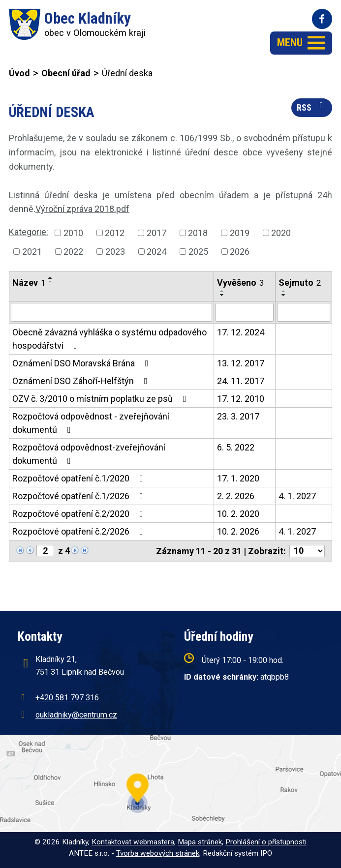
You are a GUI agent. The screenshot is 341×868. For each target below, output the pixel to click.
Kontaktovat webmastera (133, 842)
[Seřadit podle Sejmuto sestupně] (284, 295)
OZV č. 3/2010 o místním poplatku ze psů (101, 399)
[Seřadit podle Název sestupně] (51, 282)
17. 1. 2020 (238, 478)
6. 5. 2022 (236, 447)
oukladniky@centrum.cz (76, 715)
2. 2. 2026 (236, 496)
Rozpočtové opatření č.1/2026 (80, 496)
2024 (156, 252)
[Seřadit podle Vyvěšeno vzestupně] (222, 291)
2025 (198, 252)
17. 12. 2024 (241, 332)
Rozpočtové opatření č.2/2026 (80, 531)
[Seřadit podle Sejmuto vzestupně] (284, 291)
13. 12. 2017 (241, 363)
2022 (73, 252)
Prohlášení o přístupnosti (266, 842)
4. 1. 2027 (297, 496)
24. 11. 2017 (241, 381)
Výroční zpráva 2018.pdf (82, 209)
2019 (240, 233)
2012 (115, 233)
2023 (115, 252)
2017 (156, 233)
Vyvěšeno (240, 283)
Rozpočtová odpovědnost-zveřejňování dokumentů (89, 454)
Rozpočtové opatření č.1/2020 (80, 478)
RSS (312, 107)
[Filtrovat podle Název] (111, 312)
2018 (198, 233)
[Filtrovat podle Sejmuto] (304, 312)
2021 (32, 252)
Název (29, 283)
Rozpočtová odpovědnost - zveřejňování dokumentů (91, 423)
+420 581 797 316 (67, 698)
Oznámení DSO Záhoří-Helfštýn (82, 381)
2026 (240, 252)
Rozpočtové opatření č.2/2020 (80, 514)
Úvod (19, 73)
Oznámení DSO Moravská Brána (82, 363)
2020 (281, 233)
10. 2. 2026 (238, 531)
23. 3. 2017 (238, 416)
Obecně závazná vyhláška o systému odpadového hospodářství (109, 339)
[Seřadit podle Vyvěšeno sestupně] (222, 295)
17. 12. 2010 (241, 399)
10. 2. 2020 (238, 514)
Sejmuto (300, 283)
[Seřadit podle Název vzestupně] (51, 278)
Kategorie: (29, 232)
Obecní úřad (66, 73)
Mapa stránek (200, 842)
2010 (73, 233)
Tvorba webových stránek (158, 853)
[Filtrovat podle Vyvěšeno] (244, 312)
